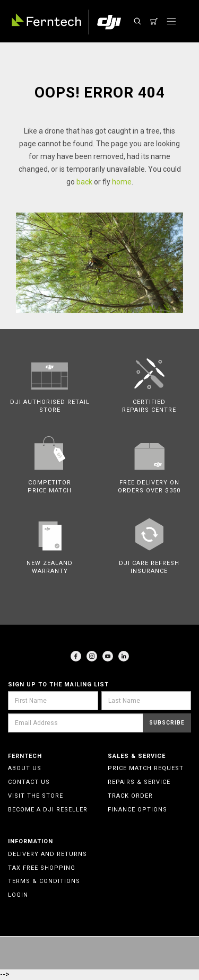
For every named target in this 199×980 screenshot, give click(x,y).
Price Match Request (146, 768)
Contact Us (29, 782)
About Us (25, 768)
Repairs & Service (139, 782)
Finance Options (137, 810)
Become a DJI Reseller (48, 810)
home (122, 182)
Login (18, 895)
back (84, 182)
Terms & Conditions (44, 881)
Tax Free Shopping (42, 868)
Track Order (130, 796)
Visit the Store (36, 796)
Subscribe (167, 723)
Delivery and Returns (47, 854)
